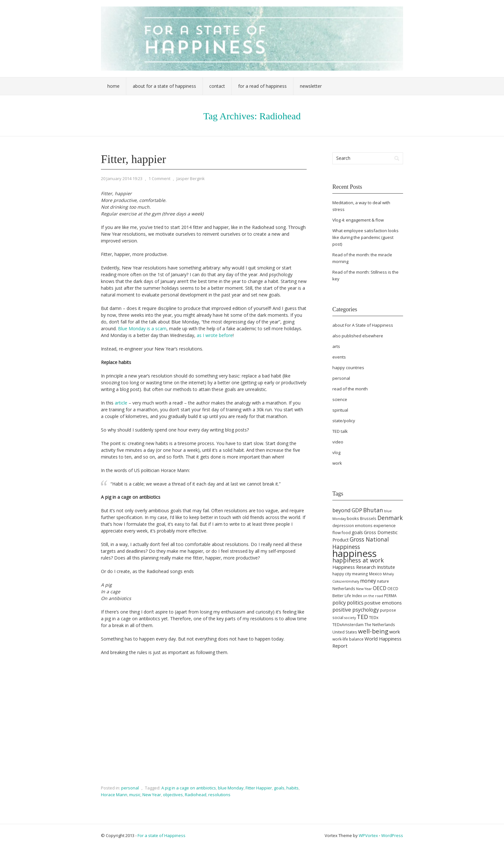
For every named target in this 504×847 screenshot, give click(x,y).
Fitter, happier (134, 159)
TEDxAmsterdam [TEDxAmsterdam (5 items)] (348, 625)
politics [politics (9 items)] (355, 603)
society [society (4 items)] (350, 618)
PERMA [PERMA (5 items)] (390, 596)
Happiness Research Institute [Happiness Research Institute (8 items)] (364, 567)
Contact (217, 86)
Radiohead (196, 795)
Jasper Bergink (191, 178)
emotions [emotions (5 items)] (364, 526)
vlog (336, 452)
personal (130, 788)
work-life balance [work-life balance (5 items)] (348, 639)
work (337, 463)
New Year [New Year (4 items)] (364, 589)
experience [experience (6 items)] (385, 525)
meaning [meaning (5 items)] (360, 574)
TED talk (340, 431)
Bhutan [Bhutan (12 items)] (373, 510)
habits (292, 788)
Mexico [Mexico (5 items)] (375, 574)
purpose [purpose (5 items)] (388, 610)
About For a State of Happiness (164, 86)
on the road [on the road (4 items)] (373, 596)
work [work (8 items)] (395, 632)
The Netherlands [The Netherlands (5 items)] (380, 625)
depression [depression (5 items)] (343, 526)
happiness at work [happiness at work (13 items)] (358, 560)
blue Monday (231, 788)
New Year (152, 795)
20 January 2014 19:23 (122, 178)
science (340, 399)
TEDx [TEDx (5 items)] (374, 618)
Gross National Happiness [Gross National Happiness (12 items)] (361, 543)
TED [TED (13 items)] (362, 617)
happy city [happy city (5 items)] (342, 574)
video (338, 442)
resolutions (219, 795)
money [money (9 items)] (368, 581)
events (339, 357)
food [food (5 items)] (346, 533)
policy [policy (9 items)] (339, 603)
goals (279, 788)
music (135, 795)
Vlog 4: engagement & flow (358, 220)
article (121, 403)
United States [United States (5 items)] (345, 632)
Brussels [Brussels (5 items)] (368, 519)
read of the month (350, 389)
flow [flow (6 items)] (337, 533)
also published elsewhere (358, 336)
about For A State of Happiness (363, 325)
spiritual (340, 410)
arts (336, 346)
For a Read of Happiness (262, 86)
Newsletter (311, 86)
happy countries (348, 368)
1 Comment (159, 178)
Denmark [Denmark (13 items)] (390, 518)
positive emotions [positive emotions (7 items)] (383, 603)
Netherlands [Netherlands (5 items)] (344, 589)
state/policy (344, 421)
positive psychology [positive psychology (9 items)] (356, 610)
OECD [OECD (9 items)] (380, 588)
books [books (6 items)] (353, 518)
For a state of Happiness (162, 835)
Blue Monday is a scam (142, 328)
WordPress (392, 835)
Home (113, 86)
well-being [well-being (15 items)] (373, 631)
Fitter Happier (259, 788)
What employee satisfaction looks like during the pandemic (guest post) (365, 237)
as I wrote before (215, 335)
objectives (173, 795)
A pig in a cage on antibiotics (189, 788)
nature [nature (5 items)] (383, 581)
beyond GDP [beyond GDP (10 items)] (347, 510)
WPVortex (368, 835)
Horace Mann (114, 795)
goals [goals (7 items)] (357, 532)
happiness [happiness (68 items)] (355, 553)
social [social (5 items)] (338, 618)
